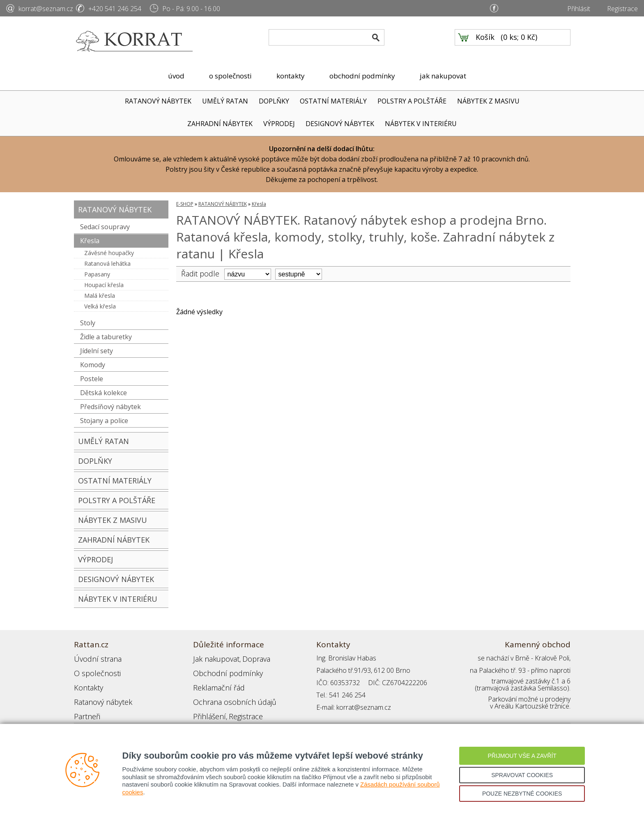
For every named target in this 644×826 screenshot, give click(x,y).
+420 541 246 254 (115, 9)
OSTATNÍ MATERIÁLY (333, 101)
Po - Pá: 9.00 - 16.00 (191, 9)
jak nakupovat (443, 76)
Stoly (88, 323)
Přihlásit (579, 9)
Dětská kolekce (103, 393)
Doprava (249, 658)
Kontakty (87, 683)
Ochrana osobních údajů (229, 695)
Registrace (622, 9)
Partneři (86, 707)
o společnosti (230, 76)
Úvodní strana (94, 658)
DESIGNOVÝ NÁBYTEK (340, 124)
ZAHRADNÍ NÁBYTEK (220, 124)
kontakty (291, 76)
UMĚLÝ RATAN (225, 101)
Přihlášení (207, 707)
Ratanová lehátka (107, 263)
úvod (176, 76)
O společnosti (94, 670)
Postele (92, 379)
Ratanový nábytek (100, 695)
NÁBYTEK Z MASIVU (488, 101)
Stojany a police (104, 421)
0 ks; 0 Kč (519, 41)
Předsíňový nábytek (110, 407)
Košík (485, 41)
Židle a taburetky (106, 337)
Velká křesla (100, 306)
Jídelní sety (97, 351)
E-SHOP (185, 204)
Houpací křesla (104, 285)
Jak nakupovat (213, 658)
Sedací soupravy (105, 227)
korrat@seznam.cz (46, 9)
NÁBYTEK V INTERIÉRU (421, 124)
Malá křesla (100, 296)
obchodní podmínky (362, 76)
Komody (93, 365)
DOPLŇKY (274, 101)
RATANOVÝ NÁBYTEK (158, 101)
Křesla (90, 241)
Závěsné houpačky (109, 253)
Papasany (97, 274)
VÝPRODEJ (279, 124)
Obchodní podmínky (222, 670)
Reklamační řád (215, 683)
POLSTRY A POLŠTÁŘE (412, 101)
